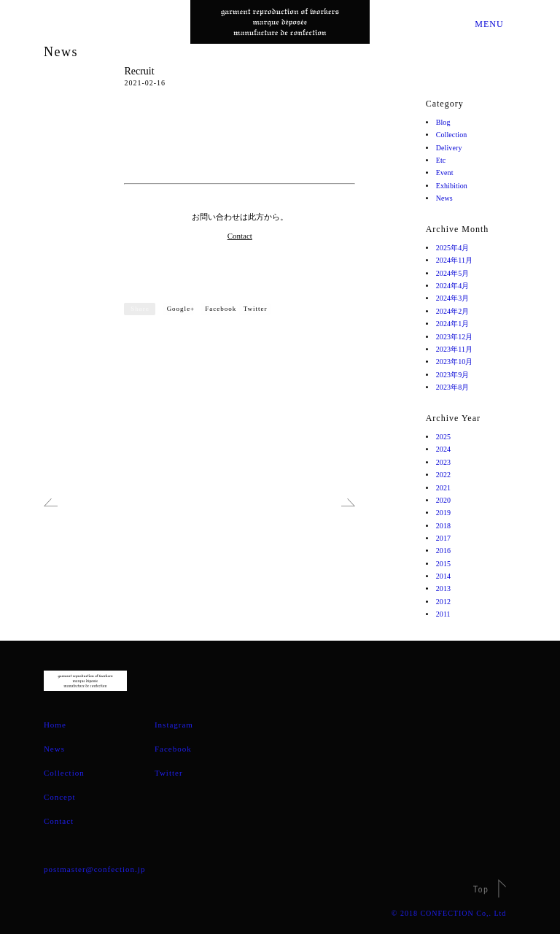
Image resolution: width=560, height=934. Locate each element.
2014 (445, 576)
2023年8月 (455, 387)
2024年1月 (455, 324)
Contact (240, 236)
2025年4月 (455, 248)
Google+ (181, 309)
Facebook (221, 309)
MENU (487, 24)
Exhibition (455, 186)
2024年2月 (455, 311)
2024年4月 (455, 286)
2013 (445, 588)
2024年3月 (455, 298)
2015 (445, 564)
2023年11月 (457, 349)
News (61, 52)
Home (55, 725)
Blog (444, 122)
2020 (445, 500)
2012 (445, 602)
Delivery (452, 148)
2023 (445, 462)
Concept (60, 797)
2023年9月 (455, 375)
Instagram (174, 725)
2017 (445, 538)
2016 (445, 551)
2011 (445, 614)
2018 (445, 526)
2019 (445, 513)
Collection (455, 135)
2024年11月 (457, 260)
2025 (445, 437)
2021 (445, 488)
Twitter (256, 309)
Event (446, 173)
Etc (442, 160)
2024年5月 (455, 273)
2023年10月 (457, 362)
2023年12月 (457, 337)
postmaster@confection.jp (95, 869)
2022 (445, 475)
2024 (445, 449)
